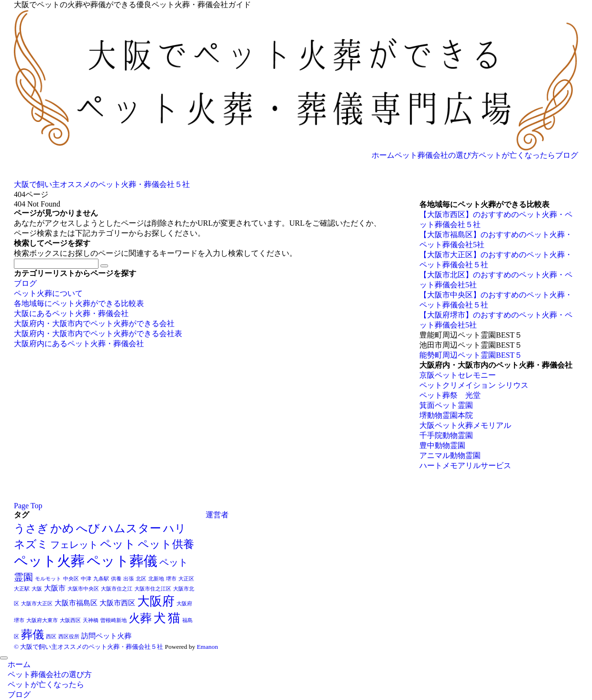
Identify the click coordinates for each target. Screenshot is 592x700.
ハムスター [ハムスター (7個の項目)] (132, 528)
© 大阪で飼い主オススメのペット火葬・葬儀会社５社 (88, 647)
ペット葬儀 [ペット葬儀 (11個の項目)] (122, 561)
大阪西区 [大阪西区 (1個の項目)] (70, 620)
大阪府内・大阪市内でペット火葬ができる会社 (94, 323)
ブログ (25, 283)
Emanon (207, 647)
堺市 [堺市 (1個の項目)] (171, 579)
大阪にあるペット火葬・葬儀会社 (71, 313)
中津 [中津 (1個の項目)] (86, 579)
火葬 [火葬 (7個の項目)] (140, 618)
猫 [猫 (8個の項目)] (174, 618)
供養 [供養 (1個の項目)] (116, 579)
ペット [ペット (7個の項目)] (118, 544)
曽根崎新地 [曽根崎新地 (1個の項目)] (114, 620)
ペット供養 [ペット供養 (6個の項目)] (166, 544)
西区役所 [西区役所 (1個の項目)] (69, 637)
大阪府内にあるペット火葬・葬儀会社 (79, 344)
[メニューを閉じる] (4, 658)
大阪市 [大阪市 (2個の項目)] (55, 588)
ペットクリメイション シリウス (474, 385)
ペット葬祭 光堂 (450, 395)
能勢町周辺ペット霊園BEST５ (471, 355)
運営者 (217, 515)
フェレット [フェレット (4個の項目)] (74, 545)
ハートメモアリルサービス (465, 465)
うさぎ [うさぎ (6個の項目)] (31, 528)
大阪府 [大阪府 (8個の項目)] (156, 601)
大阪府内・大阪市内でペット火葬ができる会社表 (98, 334)
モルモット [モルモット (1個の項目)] (48, 579)
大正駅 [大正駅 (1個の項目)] (22, 589)
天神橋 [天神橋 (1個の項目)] (91, 620)
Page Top (28, 506)
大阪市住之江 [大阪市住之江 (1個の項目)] (117, 589)
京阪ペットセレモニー (458, 375)
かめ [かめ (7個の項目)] (62, 528)
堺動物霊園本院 (446, 415)
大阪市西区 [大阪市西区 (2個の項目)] (117, 603)
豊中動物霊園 (442, 445)
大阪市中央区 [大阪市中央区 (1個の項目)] (83, 589)
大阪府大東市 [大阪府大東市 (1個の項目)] (42, 620)
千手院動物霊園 (446, 435)
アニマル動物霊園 (450, 455)
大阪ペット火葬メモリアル (465, 425)
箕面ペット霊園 (446, 405)
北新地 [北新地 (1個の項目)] (156, 579)
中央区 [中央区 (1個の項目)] (71, 579)
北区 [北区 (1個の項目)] (141, 579)
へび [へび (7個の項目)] (88, 528)
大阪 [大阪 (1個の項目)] (37, 589)
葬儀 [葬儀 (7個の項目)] (33, 634)
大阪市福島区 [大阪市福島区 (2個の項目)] (76, 603)
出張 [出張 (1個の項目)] (129, 579)
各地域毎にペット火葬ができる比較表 (79, 303)
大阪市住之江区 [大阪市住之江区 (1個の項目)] (153, 589)
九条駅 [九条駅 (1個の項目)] (101, 579)
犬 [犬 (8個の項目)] (160, 618)
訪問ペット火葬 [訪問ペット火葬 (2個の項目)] (106, 636)
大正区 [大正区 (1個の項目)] (186, 579)
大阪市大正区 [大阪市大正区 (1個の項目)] (37, 604)
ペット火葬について (48, 293)
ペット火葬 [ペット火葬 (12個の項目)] (49, 561)
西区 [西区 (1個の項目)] (51, 637)
